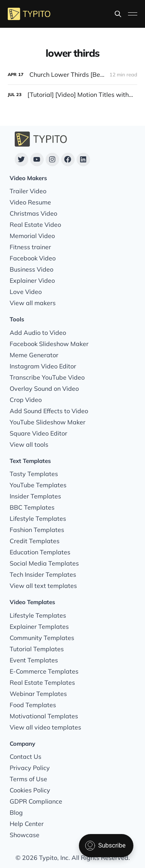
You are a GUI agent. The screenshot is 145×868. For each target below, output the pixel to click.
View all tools (29, 444)
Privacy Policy (30, 768)
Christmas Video (33, 213)
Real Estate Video (35, 225)
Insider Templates (35, 496)
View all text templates (43, 586)
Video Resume (30, 202)
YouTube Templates (38, 485)
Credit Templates (35, 541)
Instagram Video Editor (43, 366)
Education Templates (40, 552)
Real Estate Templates (42, 682)
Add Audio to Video (38, 333)
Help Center (27, 824)
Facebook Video (33, 258)
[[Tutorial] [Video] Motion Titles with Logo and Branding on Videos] (72, 95)
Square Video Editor (38, 433)
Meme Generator (34, 355)
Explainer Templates (39, 627)
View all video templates (45, 727)
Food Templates (33, 705)
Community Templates (42, 638)
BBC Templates (32, 507)
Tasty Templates (34, 474)
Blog (16, 812)
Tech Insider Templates (43, 574)
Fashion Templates (37, 530)
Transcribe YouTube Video (47, 377)
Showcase (25, 835)
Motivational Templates (44, 716)
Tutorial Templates (37, 649)
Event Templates (34, 660)
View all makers (33, 303)
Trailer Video (28, 191)
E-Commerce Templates (44, 671)
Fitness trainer (30, 247)
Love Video (26, 292)
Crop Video (26, 400)
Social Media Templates (44, 563)
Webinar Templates (38, 694)
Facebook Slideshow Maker (49, 344)
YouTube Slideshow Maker (48, 422)
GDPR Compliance (36, 801)
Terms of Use (28, 779)
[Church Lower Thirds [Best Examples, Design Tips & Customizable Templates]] (72, 75)
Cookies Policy (30, 790)
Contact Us (26, 757)
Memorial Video (32, 236)
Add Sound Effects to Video (49, 411)
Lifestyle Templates (38, 518)
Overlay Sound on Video (44, 388)
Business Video (32, 269)
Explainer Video (32, 280)
